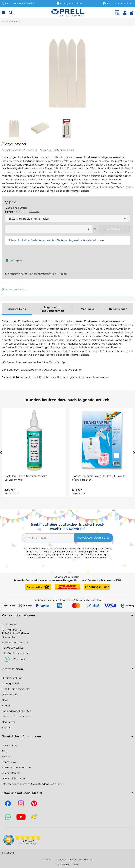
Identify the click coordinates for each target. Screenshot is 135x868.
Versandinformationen (16, 716)
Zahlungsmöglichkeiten (16, 711)
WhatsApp (20, 659)
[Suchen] (11, 13)
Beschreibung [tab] (17, 309)
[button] (125, 13)
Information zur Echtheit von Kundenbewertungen (33, 784)
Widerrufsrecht (11, 773)
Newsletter (8, 722)
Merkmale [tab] (87, 309)
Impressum (9, 762)
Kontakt (7, 705)
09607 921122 (20, 642)
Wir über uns (10, 695)
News (5, 700)
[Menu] (3, 13)
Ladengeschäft (11, 684)
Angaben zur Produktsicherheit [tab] (52, 309)
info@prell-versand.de (15, 653)
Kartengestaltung (64, 150)
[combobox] (67, 219)
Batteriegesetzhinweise (16, 768)
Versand (88, 860)
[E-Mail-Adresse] (48, 538)
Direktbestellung (12, 678)
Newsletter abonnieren (94, 538)
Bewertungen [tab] (118, 309)
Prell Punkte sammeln (16, 689)
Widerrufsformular (13, 779)
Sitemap (7, 757)
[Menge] (49, 229)
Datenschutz (10, 746)
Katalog (7, 727)
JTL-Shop (74, 865)
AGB (5, 751)
